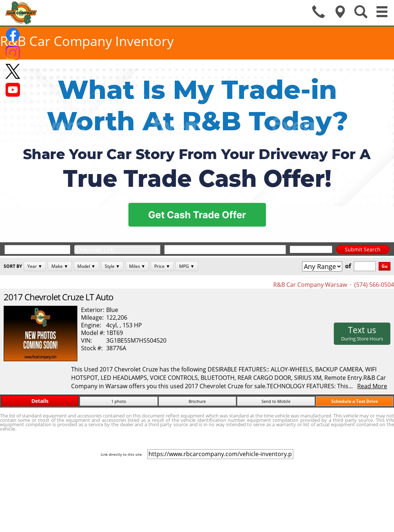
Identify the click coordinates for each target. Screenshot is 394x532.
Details (40, 401)
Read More (372, 386)
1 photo (119, 401)
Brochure (197, 401)
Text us (362, 333)
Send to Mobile (276, 401)
